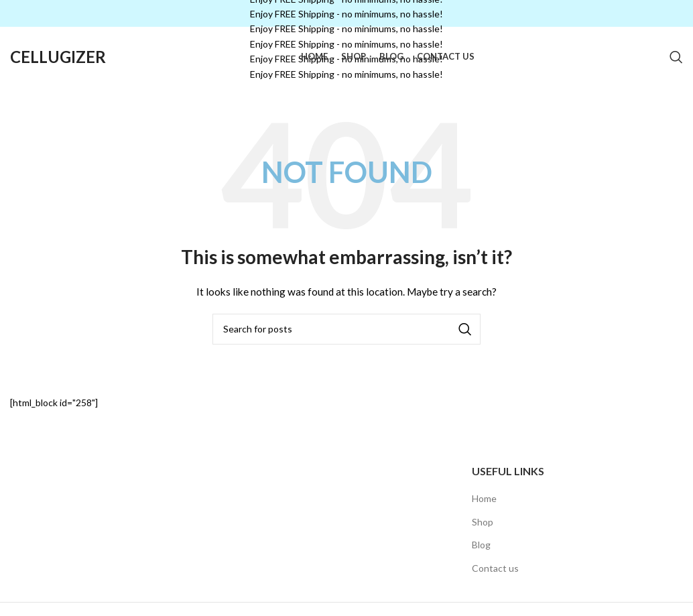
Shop (483, 522)
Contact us (495, 568)
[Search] (676, 57)
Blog (481, 545)
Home (484, 498)
